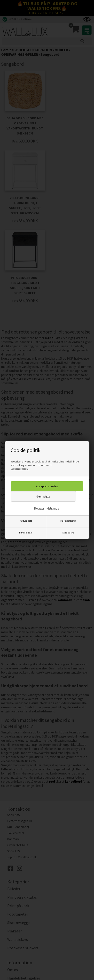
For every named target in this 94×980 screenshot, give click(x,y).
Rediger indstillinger (47, 508)
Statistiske (68, 533)
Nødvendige (26, 521)
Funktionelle (26, 533)
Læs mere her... (20, 469)
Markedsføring (68, 521)
